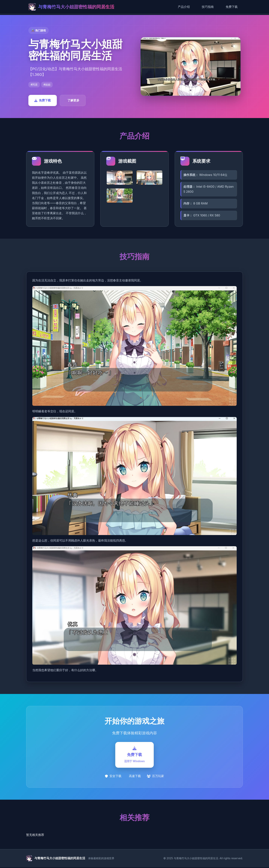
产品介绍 (184, 7)
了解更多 (73, 100)
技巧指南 (208, 7)
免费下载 (232, 7)
